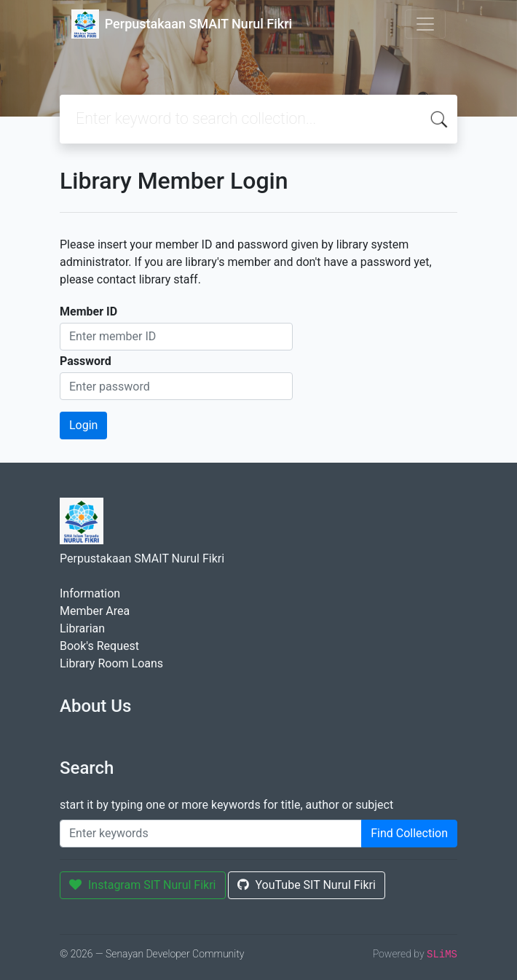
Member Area (95, 611)
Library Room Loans (111, 663)
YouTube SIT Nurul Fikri (306, 885)
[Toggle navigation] (425, 24)
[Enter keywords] (211, 834)
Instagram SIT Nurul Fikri (143, 885)
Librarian (82, 628)
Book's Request (99, 646)
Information (90, 593)
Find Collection (409, 833)
